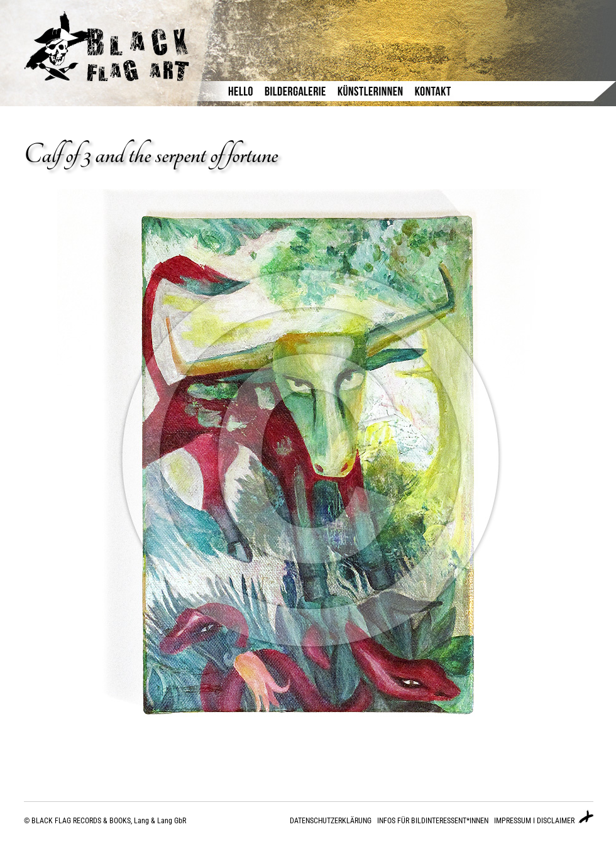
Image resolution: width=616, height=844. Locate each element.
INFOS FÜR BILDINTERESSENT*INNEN (433, 821)
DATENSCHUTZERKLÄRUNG (331, 821)
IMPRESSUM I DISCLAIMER (534, 821)
